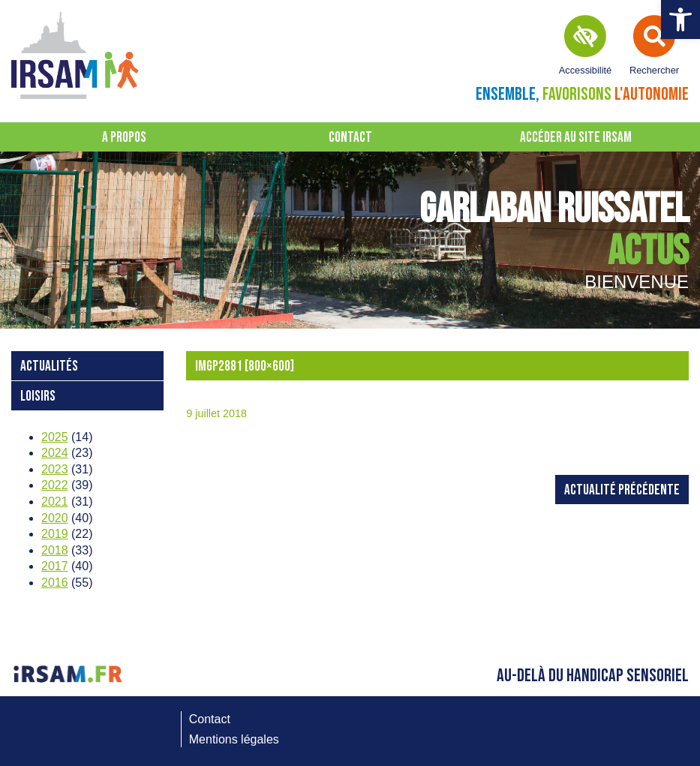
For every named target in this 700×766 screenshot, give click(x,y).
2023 (55, 469)
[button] (680, 20)
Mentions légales (234, 739)
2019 (55, 534)
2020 (55, 518)
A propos (124, 138)
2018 (55, 550)
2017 (55, 566)
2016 (55, 583)
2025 (55, 437)
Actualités (49, 366)
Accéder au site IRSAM (576, 138)
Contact (350, 138)
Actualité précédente (622, 490)
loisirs (38, 397)
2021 (55, 502)
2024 (55, 453)
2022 (55, 485)
